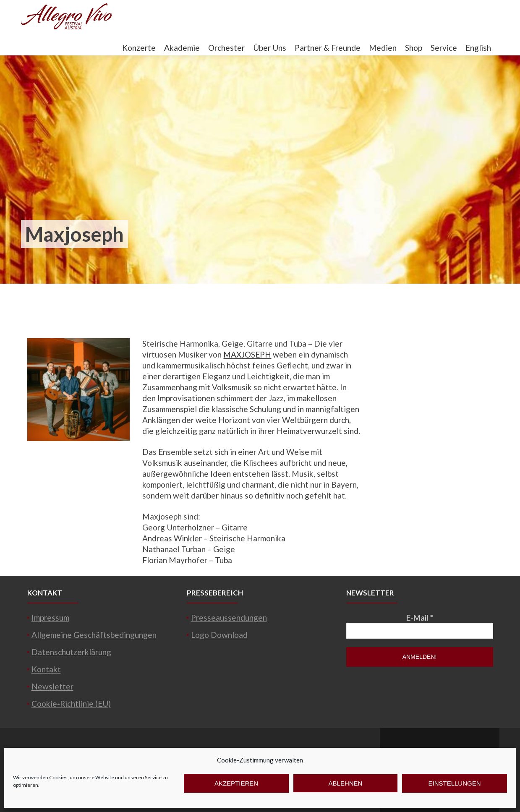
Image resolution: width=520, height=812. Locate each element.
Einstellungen (454, 783)
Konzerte (139, 48)
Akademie (182, 48)
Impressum (50, 617)
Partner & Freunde (328, 48)
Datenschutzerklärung (71, 652)
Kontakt (46, 669)
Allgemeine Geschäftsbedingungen (94, 635)
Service (444, 48)
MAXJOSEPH (247, 354)
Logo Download (219, 635)
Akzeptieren (236, 783)
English (478, 48)
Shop (414, 48)
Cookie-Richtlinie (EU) (71, 704)
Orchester (226, 48)
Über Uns (270, 48)
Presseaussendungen (229, 617)
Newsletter (52, 686)
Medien (383, 48)
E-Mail (420, 617)
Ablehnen (346, 783)
